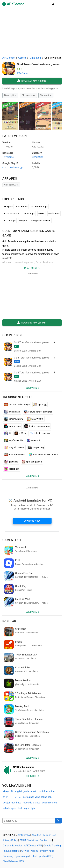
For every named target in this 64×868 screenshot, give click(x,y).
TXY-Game (23, 73)
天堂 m (20, 433)
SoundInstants (12, 851)
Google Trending (52, 846)
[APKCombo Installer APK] (32, 769)
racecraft (34, 440)
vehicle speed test (12, 808)
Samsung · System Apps (16, 856)
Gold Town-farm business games (38, 64)
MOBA (42, 213)
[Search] (58, 821)
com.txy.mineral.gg (12, 167)
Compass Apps (12, 213)
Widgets (23, 221)
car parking (36, 448)
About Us (36, 835)
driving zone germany (37, 426)
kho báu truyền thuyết (17, 405)
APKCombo (9, 58)
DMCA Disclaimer (29, 840)
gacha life (11, 462)
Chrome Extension (13, 846)
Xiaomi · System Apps (42, 851)
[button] (53, 4)
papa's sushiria (14, 440)
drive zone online (15, 455)
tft (8, 433)
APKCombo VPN (33, 846)
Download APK (32, 81)
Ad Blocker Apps (39, 207)
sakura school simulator (38, 412)
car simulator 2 (14, 419)
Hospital (8, 207)
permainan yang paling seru (38, 797)
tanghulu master (14, 448)
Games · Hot (12, 540)
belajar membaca (12, 803)
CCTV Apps (10, 221)
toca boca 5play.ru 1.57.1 (43, 455)
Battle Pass (54, 213)
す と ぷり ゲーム (12, 797)
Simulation (46, 95)
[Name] (29, 821)
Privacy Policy (10, 840)
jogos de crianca (32, 803)
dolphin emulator (40, 433)
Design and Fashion (41, 221)
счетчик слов (49, 803)
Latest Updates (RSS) (42, 856)
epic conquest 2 (32, 462)
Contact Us (46, 840)
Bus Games (22, 207)
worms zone (12, 426)
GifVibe (25, 851)
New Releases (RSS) (14, 861)
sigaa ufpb (29, 808)
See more (31, 388)
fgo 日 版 (40, 405)
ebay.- (6, 791)
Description (10, 95)
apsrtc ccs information (42, 791)
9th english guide (20, 791)
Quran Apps (29, 213)
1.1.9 (8, 147)
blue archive (12, 412)
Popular (9, 621)
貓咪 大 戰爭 (35, 419)
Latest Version (15, 136)
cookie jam (12, 469)
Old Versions (28, 95)
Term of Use (49, 835)
